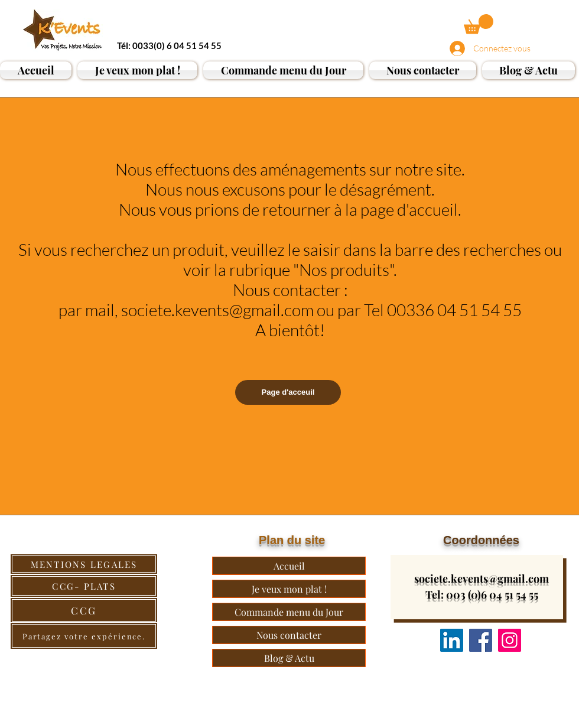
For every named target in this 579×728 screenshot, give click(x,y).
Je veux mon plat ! (289, 589)
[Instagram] (510, 640)
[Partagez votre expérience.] (84, 636)
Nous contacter (289, 635)
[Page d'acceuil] (288, 392)
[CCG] (84, 610)
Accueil (289, 566)
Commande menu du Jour (289, 612)
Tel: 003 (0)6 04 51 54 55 (482, 594)
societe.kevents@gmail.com (482, 578)
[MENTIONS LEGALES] (84, 564)
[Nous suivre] (452, 640)
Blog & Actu (289, 658)
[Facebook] (481, 640)
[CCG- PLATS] (84, 586)
